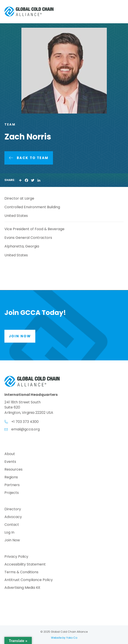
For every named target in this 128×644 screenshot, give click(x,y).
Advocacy (13, 517)
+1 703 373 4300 (25, 422)
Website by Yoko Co (64, 638)
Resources (13, 470)
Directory (13, 510)
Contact (12, 525)
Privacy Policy (16, 557)
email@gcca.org (25, 429)
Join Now (12, 541)
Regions (11, 478)
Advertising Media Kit (22, 588)
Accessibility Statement (25, 565)
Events (10, 462)
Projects (12, 493)
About (10, 454)
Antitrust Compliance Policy (29, 580)
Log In (9, 533)
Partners (12, 485)
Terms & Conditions (21, 572)
